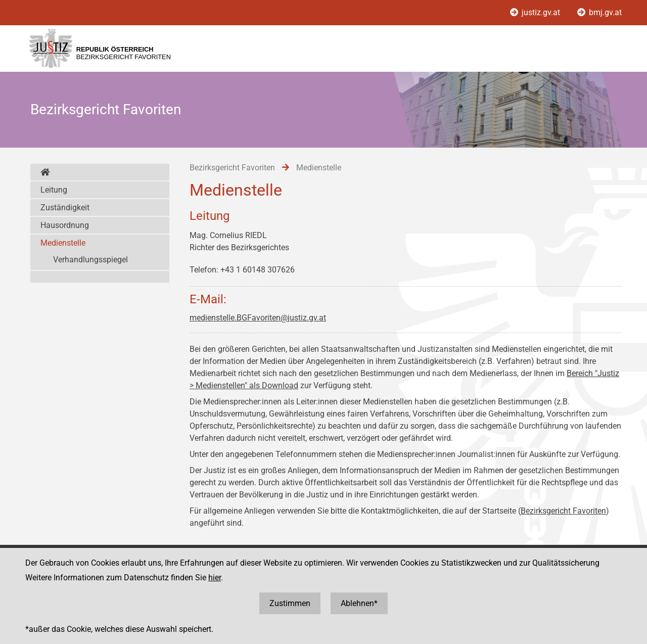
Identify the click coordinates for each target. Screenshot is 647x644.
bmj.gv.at (599, 12)
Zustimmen (290, 603)
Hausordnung (65, 225)
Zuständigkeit (65, 208)
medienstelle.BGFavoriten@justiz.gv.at (258, 318)
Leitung (54, 190)
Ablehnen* (359, 603)
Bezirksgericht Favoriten (563, 511)
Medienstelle (63, 243)
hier (215, 578)
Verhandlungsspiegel (90, 260)
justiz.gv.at (536, 12)
